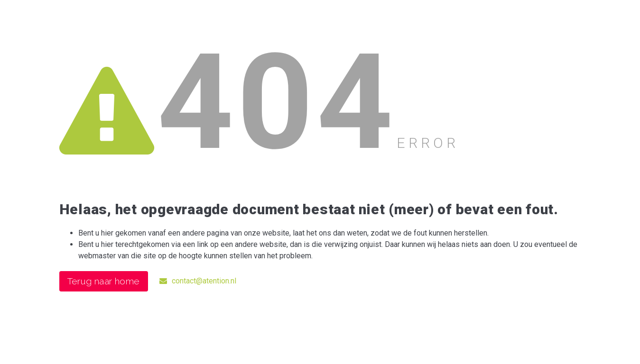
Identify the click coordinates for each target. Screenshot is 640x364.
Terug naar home (104, 281)
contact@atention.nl (198, 281)
